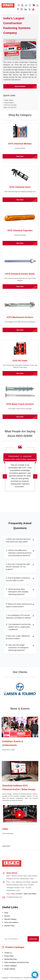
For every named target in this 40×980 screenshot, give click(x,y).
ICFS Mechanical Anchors (20, 317)
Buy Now (20, 156)
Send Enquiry (9, 103)
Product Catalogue (13, 947)
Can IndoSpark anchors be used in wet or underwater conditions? (20, 627)
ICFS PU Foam (20, 361)
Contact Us (8, 953)
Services (7, 916)
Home (6, 913)
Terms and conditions (11, 922)
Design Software (10, 969)
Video (5, 829)
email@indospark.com (14, 897)
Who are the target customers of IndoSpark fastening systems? (20, 648)
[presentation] (13, 933)
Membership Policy (11, 959)
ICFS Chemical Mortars (20, 144)
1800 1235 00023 (30, 894)
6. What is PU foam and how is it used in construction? (20, 605)
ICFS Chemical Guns (20, 187)
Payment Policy (9, 926)
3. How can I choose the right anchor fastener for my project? (20, 567)
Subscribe (33, 939)
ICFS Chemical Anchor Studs (20, 274)
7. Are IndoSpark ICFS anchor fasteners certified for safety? (20, 617)
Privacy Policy (9, 956)
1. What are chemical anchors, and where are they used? (20, 540)
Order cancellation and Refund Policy (17, 962)
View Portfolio (20, 86)
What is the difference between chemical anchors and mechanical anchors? (20, 553)
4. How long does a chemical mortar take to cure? (20, 579)
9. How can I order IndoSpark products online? (20, 637)
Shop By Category (10, 919)
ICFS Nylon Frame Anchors (20, 404)
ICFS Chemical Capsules (20, 230)
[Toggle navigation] (37, 6)
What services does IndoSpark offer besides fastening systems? (20, 592)
